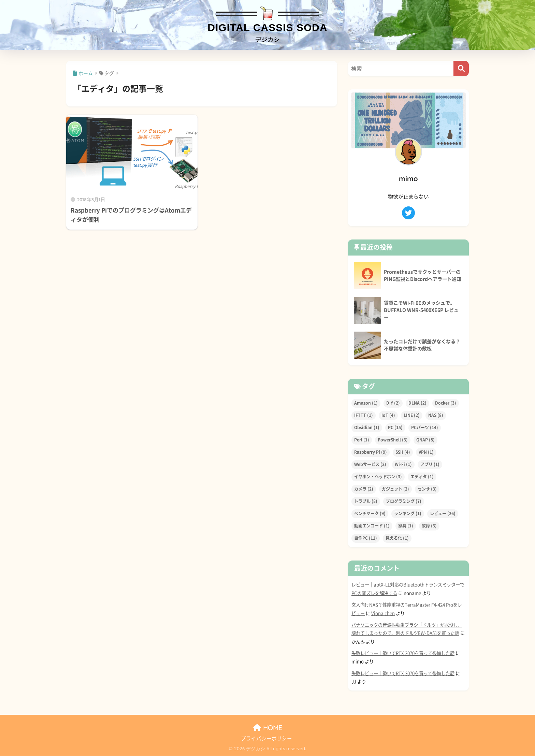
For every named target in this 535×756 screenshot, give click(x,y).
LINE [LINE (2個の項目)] (412, 416)
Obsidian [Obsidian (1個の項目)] (367, 428)
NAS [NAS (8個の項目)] (436, 416)
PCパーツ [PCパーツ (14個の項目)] (425, 428)
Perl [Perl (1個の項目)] (362, 440)
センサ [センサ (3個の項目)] (427, 489)
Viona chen (383, 613)
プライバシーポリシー (266, 739)
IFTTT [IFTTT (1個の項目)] (364, 416)
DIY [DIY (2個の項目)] (393, 403)
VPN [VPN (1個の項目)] (426, 452)
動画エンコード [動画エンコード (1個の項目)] (372, 526)
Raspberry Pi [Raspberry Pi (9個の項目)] (371, 452)
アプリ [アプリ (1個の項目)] (430, 465)
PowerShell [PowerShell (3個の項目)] (393, 440)
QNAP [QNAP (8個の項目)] (425, 440)
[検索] (461, 69)
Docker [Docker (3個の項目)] (446, 403)
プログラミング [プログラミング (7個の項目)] (404, 501)
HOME (268, 728)
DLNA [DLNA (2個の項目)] (417, 403)
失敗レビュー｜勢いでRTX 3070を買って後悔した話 (403, 654)
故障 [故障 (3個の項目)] (429, 526)
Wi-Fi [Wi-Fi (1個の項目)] (403, 465)
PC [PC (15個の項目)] (395, 428)
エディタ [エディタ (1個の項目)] (422, 477)
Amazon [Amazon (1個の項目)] (366, 403)
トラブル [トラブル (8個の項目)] (366, 501)
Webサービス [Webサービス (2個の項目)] (370, 465)
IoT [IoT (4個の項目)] (388, 416)
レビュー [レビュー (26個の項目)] (443, 514)
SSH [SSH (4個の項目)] (403, 452)
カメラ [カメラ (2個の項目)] (364, 489)
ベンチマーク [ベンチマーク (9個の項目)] (370, 514)
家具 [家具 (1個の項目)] (406, 526)
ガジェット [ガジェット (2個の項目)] (395, 489)
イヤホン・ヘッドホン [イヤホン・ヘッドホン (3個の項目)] (378, 477)
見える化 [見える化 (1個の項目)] (397, 538)
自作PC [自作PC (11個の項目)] (366, 538)
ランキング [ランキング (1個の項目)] (408, 514)
